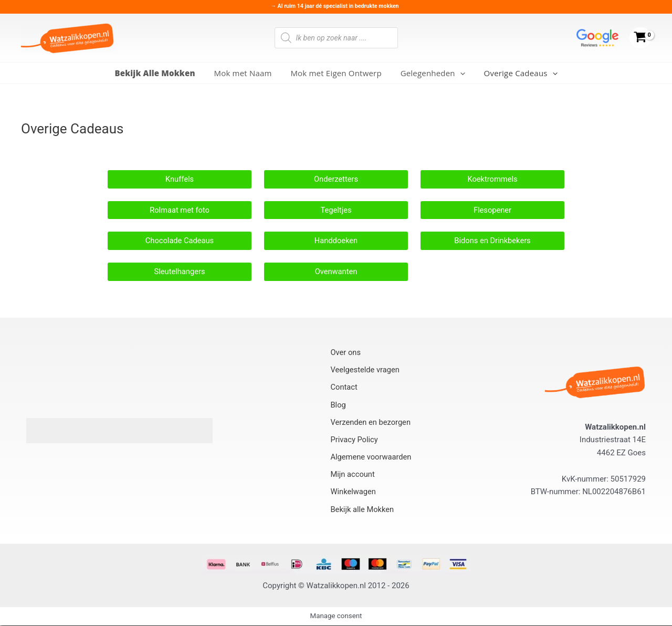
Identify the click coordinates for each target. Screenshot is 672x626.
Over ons (346, 354)
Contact (344, 389)
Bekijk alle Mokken (363, 509)
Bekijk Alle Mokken (161, 73)
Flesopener (492, 210)
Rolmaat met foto (180, 210)
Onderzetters (336, 179)
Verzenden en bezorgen (371, 423)
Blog (338, 405)
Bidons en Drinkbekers (493, 241)
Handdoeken (336, 241)
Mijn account (353, 474)
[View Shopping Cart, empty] (640, 38)
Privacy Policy (354, 440)
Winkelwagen (353, 492)
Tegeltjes (336, 210)
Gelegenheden (430, 73)
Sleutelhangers (179, 272)
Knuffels (179, 179)
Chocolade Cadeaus (179, 241)
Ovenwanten (336, 272)
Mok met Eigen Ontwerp (336, 73)
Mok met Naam (246, 73)
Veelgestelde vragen (365, 371)
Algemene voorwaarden (372, 457)
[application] (457, 73)
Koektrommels (492, 179)
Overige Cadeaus (514, 73)
